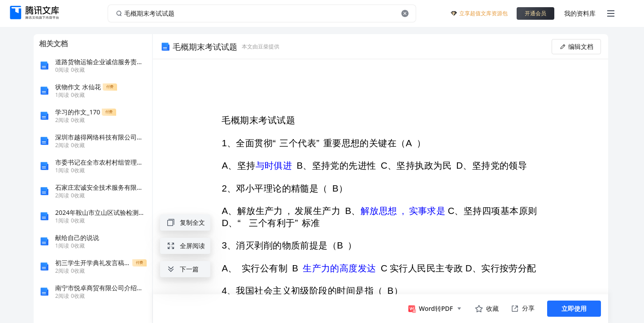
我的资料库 (580, 13)
